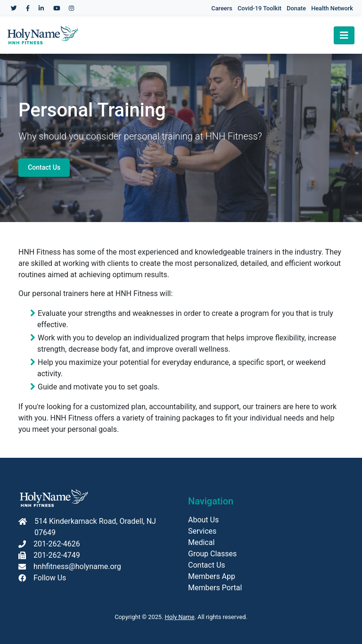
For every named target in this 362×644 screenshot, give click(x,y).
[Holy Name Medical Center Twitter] (14, 8)
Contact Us (44, 167)
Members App (212, 576)
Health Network (332, 8)
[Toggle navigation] (344, 35)
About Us (203, 520)
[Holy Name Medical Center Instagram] (71, 8)
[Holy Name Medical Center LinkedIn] (41, 8)
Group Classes (212, 554)
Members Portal (215, 588)
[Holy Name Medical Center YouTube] (57, 8)
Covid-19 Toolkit (259, 8)
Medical (201, 542)
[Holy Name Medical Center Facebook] (28, 8)
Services (202, 531)
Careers (222, 8)
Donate (296, 8)
